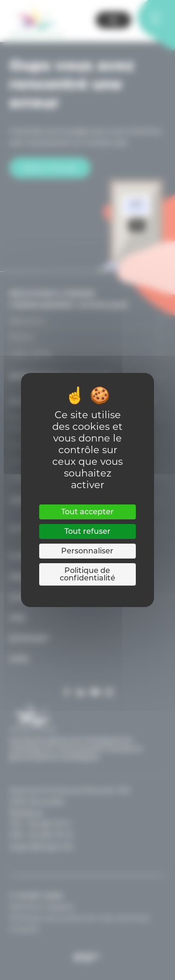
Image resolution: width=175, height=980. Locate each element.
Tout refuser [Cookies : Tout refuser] (87, 531)
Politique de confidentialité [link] (87, 574)
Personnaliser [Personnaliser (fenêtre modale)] (87, 551)
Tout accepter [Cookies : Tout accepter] (87, 512)
